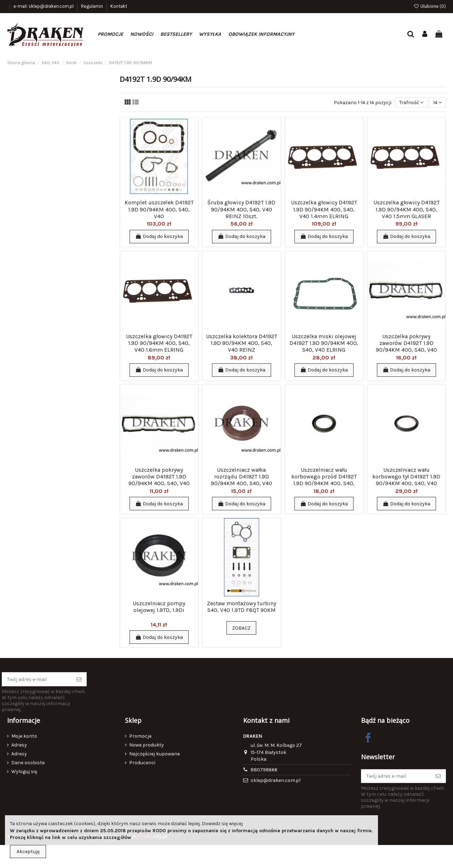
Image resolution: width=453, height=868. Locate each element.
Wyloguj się (24, 771)
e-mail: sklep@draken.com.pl (44, 6)
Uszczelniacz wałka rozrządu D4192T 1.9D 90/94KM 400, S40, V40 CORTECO (242, 480)
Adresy (19, 745)
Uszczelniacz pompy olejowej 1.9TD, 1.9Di (159, 607)
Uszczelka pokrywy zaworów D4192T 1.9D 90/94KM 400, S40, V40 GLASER (159, 480)
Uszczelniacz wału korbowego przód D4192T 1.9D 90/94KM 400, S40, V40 (324, 480)
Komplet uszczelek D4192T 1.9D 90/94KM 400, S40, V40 (159, 209)
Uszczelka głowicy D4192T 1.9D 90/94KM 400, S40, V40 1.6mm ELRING (159, 343)
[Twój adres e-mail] (37, 679)
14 (437, 103)
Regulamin (93, 6)
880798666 (264, 770)
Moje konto (24, 736)
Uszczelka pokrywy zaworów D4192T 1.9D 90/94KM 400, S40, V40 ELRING (406, 347)
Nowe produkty (147, 745)
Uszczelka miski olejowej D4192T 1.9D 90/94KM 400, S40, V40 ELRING (324, 343)
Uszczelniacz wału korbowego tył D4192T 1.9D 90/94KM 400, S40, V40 (406, 476)
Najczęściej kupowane (154, 754)
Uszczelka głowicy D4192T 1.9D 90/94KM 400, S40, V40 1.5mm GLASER (406, 209)
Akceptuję (28, 852)
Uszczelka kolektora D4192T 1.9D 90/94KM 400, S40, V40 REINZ (242, 343)
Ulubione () (430, 6)
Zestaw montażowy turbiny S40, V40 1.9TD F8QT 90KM (242, 607)
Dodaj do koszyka (159, 236)
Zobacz (241, 628)
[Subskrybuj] (79, 679)
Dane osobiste (28, 763)
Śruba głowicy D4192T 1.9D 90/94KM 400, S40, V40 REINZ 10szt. (241, 209)
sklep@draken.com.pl (276, 780)
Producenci (142, 763)
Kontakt (119, 6)
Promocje (140, 736)
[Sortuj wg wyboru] (411, 103)
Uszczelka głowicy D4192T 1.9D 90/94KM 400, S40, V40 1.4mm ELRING (324, 209)
